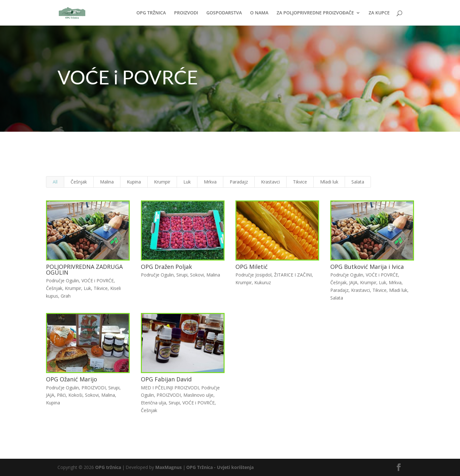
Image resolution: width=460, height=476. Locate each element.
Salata (356, 184)
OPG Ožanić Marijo (74, 378)
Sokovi (197, 275)
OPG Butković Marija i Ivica (364, 267)
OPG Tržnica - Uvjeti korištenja (220, 467)
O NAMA (259, 13)
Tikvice (299, 184)
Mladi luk (328, 184)
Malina (109, 184)
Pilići (64, 393)
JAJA (351, 283)
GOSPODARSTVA (224, 13)
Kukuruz (262, 283)
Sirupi (182, 275)
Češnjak (81, 184)
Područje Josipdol (253, 275)
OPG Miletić (251, 267)
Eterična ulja (154, 401)
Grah (68, 296)
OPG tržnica (108, 467)
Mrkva (210, 184)
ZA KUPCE (379, 13)
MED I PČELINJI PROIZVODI (170, 386)
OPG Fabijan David (167, 378)
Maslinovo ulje (199, 393)
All (58, 184)
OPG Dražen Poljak (167, 267)
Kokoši (77, 393)
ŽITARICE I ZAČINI (292, 275)
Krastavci (270, 184)
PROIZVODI (186, 13)
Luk (188, 184)
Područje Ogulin (65, 281)
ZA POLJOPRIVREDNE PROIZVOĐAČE (315, 13)
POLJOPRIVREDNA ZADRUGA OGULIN (86, 270)
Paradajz (239, 184)
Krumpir (163, 184)
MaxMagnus (169, 467)
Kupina (135, 184)
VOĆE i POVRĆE (99, 281)
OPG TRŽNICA (151, 13)
